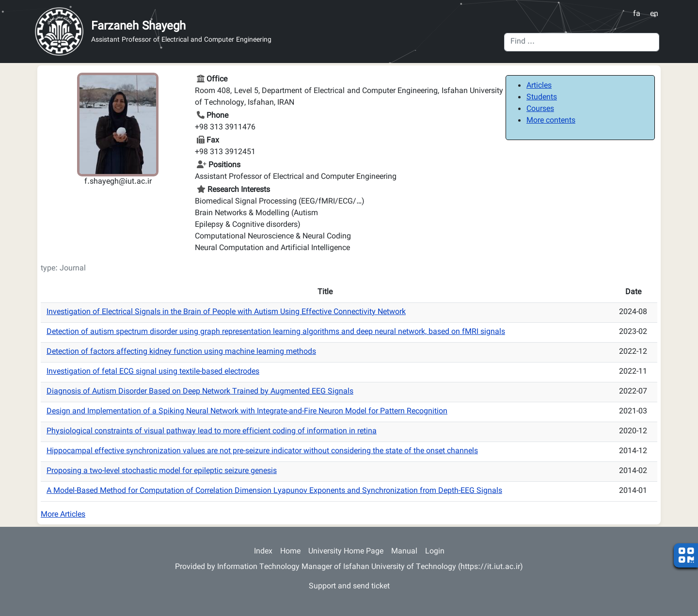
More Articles (63, 515)
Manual (404, 552)
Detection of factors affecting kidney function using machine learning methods (181, 352)
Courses (540, 109)
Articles (539, 86)
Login (435, 552)
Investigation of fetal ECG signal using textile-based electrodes (153, 372)
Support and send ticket (349, 587)
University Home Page (346, 552)
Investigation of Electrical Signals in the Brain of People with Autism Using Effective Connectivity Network (226, 312)
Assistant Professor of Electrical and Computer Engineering (181, 40)
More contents (551, 121)
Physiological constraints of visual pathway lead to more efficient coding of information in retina (212, 432)
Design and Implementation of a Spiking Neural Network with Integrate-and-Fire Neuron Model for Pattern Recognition (247, 412)
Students (542, 98)
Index (263, 552)
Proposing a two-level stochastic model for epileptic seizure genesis (162, 471)
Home (290, 552)
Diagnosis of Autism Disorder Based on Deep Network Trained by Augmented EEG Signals (200, 392)
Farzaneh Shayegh (138, 27)
